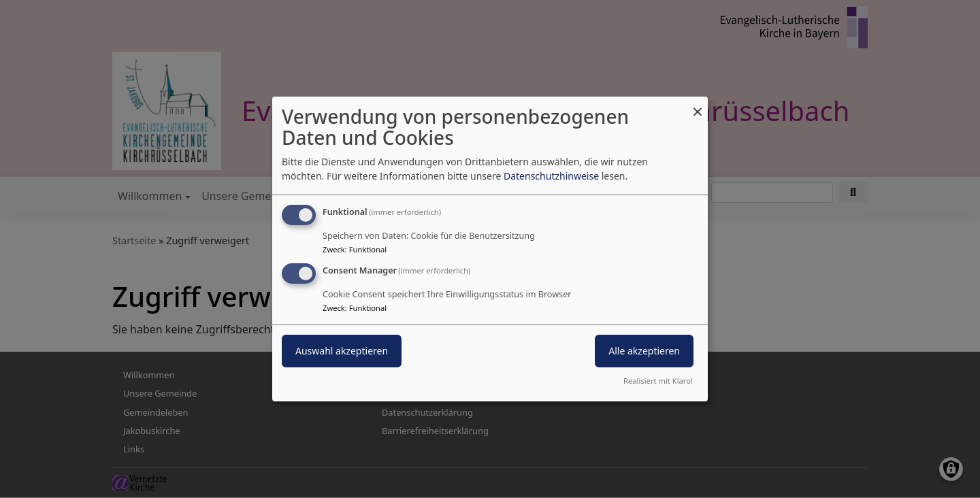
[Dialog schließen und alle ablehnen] (698, 105)
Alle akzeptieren (644, 351)
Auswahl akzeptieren (342, 351)
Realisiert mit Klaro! (658, 381)
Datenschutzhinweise (551, 176)
